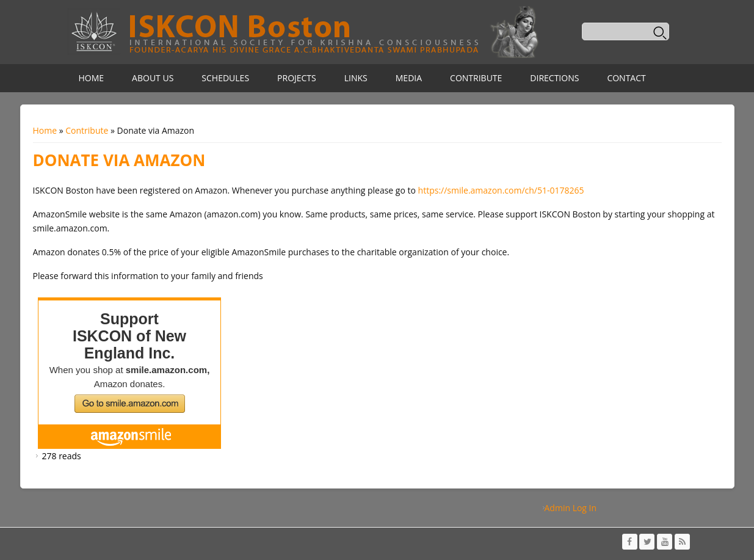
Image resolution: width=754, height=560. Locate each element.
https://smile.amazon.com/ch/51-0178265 (501, 190)
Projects (297, 78)
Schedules (225, 78)
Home (92, 78)
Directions (554, 78)
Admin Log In (571, 508)
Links (356, 78)
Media (409, 78)
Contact (626, 78)
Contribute (476, 78)
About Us (153, 78)
